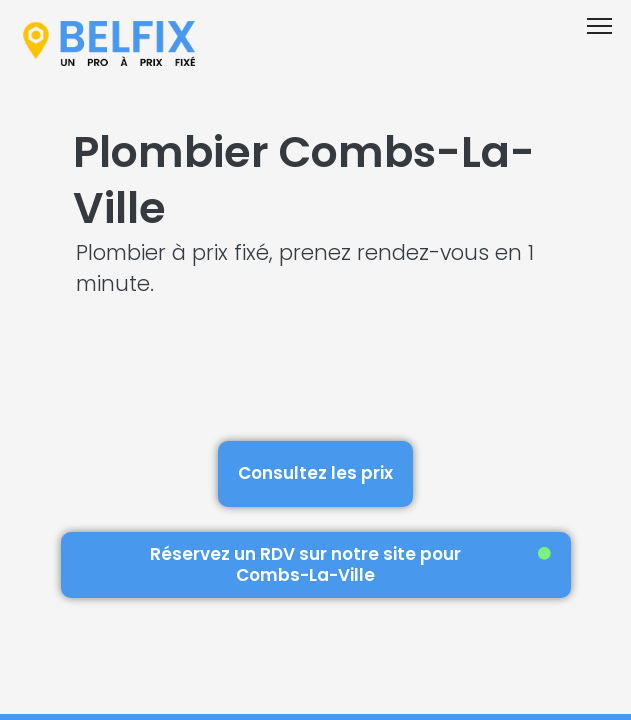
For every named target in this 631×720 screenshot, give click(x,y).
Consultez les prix (315, 473)
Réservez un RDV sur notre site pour (350, 564)
